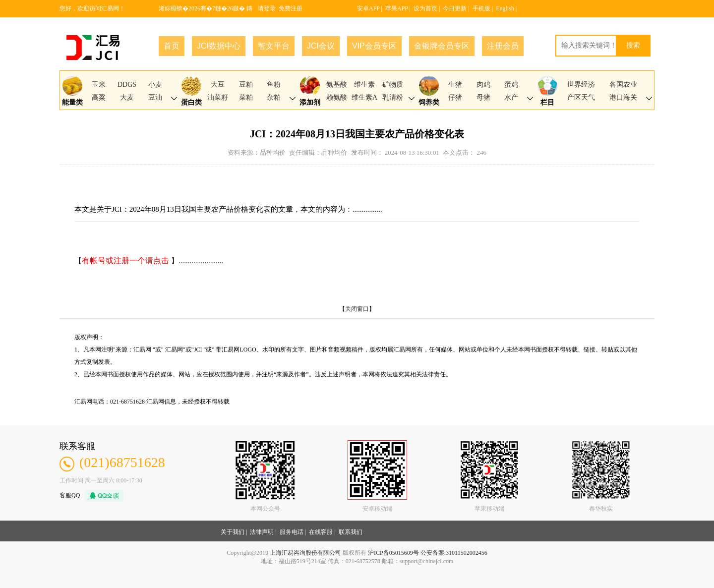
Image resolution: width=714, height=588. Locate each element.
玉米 (99, 85)
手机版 (481, 8)
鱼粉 (274, 85)
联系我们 (351, 532)
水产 (511, 97)
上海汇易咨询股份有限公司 (305, 553)
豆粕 (246, 85)
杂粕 (274, 97)
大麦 (127, 97)
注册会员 (503, 46)
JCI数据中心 (219, 46)
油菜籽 (218, 97)
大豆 (218, 85)
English (505, 8)
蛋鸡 (511, 85)
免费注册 (291, 8)
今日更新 (455, 8)
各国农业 (623, 85)
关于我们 (233, 532)
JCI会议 (321, 46)
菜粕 (246, 97)
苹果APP (397, 8)
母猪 (483, 97)
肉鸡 (483, 85)
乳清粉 (393, 97)
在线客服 (321, 532)
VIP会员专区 (374, 46)
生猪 (455, 85)
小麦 (155, 85)
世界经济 (581, 85)
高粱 (99, 97)
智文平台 (274, 46)
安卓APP (368, 8)
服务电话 (292, 532)
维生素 (364, 85)
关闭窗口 (357, 309)
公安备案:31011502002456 (454, 553)
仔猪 (455, 97)
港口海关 (623, 97)
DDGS (127, 85)
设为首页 (425, 8)
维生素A (364, 97)
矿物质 (393, 85)
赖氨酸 (337, 97)
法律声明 (262, 532)
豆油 (155, 97)
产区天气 (581, 97)
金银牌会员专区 (442, 46)
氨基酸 (337, 85)
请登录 (267, 8)
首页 (172, 46)
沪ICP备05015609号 (393, 553)
